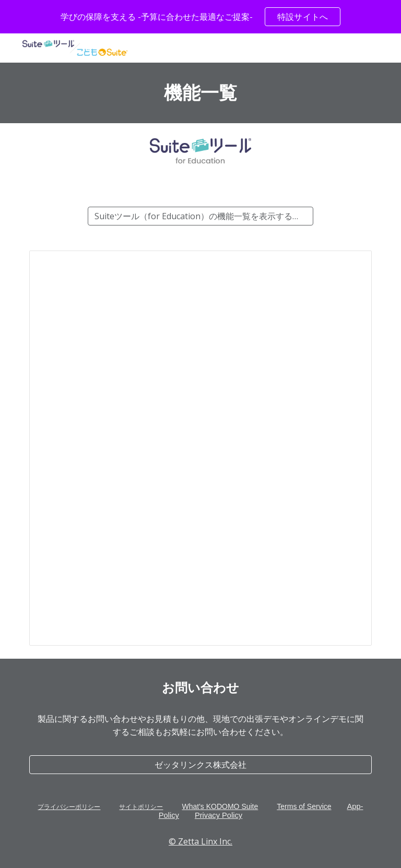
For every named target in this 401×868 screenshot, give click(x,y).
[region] (200, 17)
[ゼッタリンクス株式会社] (200, 765)
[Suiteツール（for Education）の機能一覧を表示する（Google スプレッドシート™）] (200, 216)
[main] (200, 93)
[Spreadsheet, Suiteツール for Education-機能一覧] (200, 448)
